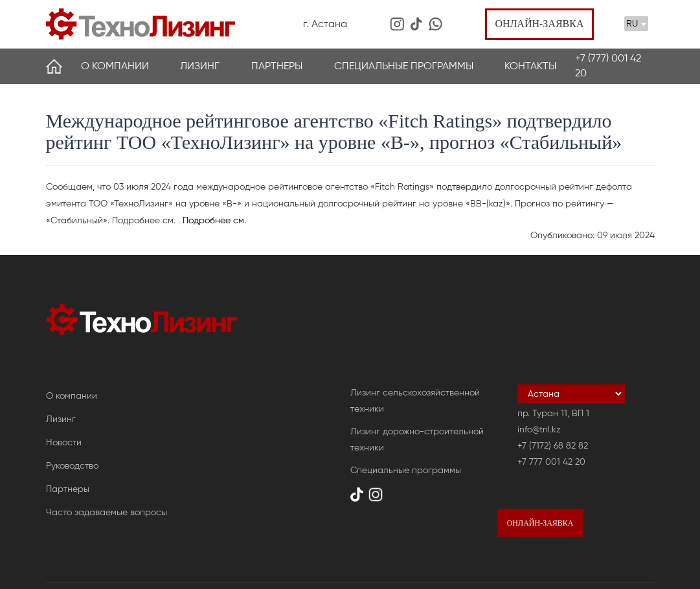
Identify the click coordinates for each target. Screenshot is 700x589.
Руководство (72, 466)
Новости (64, 442)
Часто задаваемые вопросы (107, 512)
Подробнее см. (214, 220)
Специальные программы (404, 66)
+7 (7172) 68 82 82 (553, 446)
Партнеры (277, 66)
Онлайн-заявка (539, 24)
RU (636, 24)
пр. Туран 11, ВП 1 (553, 413)
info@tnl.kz (539, 429)
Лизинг (200, 66)
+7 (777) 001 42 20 (608, 65)
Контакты (530, 66)
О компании (115, 66)
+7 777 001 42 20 (551, 462)
